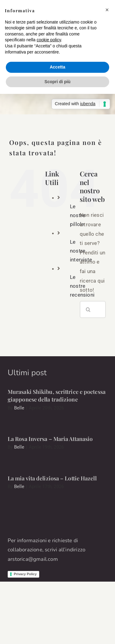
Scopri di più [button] (57, 82)
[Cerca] (88, 309)
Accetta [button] (57, 67)
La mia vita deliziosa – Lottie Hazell (52, 478)
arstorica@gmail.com (33, 559)
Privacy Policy (25, 574)
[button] (107, 10)
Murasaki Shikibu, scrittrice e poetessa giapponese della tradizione (57, 396)
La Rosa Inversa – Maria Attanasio (50, 439)
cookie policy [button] (49, 40)
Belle (19, 408)
